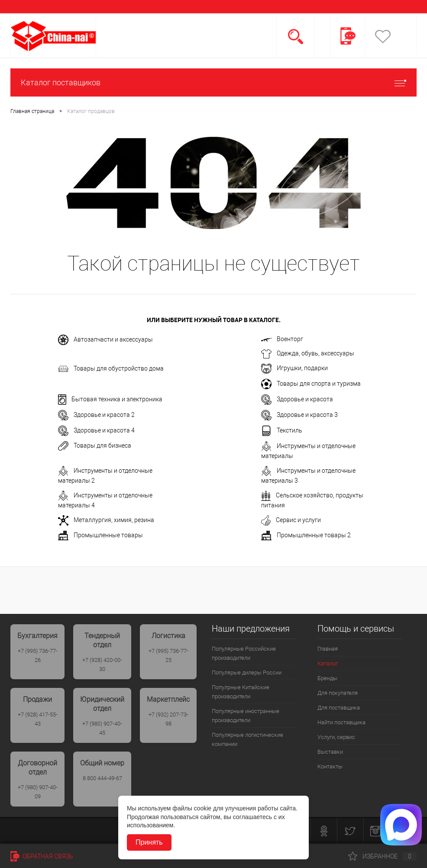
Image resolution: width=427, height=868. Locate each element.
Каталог (328, 663)
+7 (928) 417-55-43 (38, 719)
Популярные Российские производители (244, 653)
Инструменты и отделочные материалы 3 (308, 475)
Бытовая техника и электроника (110, 400)
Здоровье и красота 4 (96, 431)
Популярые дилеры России (247, 673)
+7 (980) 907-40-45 (102, 728)
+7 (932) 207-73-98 (168, 719)
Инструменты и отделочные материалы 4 (105, 500)
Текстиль (282, 431)
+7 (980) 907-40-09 (38, 792)
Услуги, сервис (336, 737)
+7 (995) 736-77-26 (38, 655)
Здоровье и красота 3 (299, 415)
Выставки (330, 752)
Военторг (282, 339)
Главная (328, 649)
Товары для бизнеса (95, 446)
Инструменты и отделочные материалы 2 (105, 475)
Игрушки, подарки (294, 369)
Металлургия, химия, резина (106, 520)
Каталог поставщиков (213, 82)
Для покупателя (338, 693)
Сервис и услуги (291, 520)
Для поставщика (339, 708)
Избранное (382, 856)
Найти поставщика (341, 722)
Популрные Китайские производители (241, 692)
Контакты (330, 766)
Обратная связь (42, 856)
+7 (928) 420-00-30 (102, 665)
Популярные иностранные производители (246, 716)
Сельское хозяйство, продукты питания (312, 500)
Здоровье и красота (297, 400)
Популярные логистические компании (247, 739)
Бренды (327, 678)
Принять (149, 842)
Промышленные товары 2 (306, 536)
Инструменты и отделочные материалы (308, 450)
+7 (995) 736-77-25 (168, 655)
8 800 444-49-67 (102, 778)
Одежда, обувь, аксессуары (308, 354)
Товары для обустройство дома (111, 369)
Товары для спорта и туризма (311, 384)
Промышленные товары (100, 536)
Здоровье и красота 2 (96, 415)
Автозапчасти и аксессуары (105, 340)
